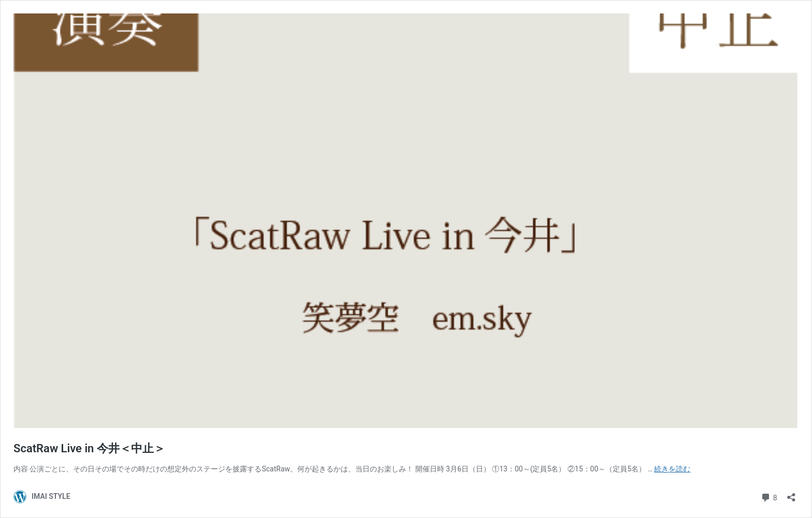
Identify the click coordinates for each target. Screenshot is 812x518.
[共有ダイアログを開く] (791, 494)
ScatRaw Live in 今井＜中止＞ (89, 448)
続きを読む (672, 469)
